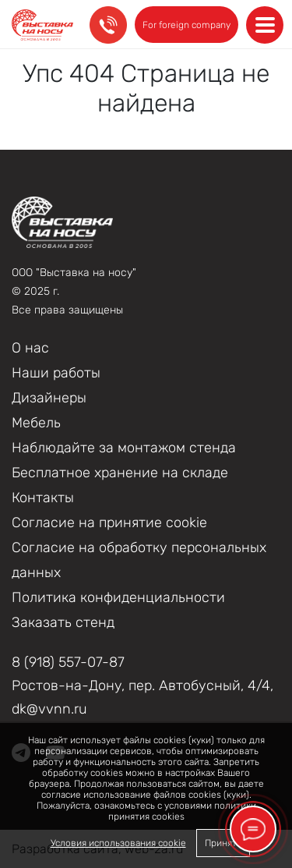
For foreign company (186, 25)
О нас (30, 348)
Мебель (36, 423)
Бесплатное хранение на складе (120, 473)
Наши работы (56, 373)
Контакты (43, 498)
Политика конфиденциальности (118, 597)
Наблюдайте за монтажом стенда (124, 448)
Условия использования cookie (118, 843)
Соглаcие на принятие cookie (109, 523)
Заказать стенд (63, 622)
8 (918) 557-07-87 (68, 662)
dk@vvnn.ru (49, 709)
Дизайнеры (49, 398)
